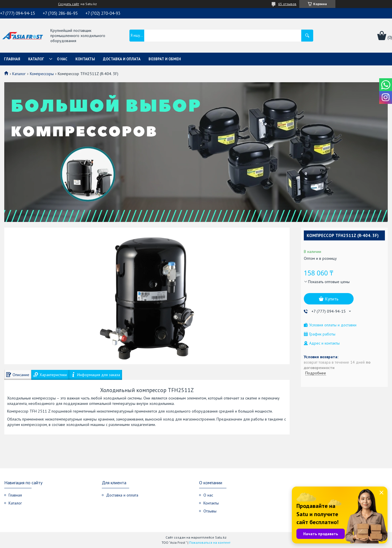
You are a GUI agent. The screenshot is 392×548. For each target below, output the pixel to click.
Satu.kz (221, 537)
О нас (62, 59)
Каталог (36, 59)
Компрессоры (42, 74)
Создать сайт (69, 4)
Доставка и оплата (122, 59)
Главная (12, 59)
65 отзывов (287, 4)
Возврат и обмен (165, 59)
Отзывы (210, 511)
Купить (332, 299)
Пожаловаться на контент (210, 542)
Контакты (85, 59)
